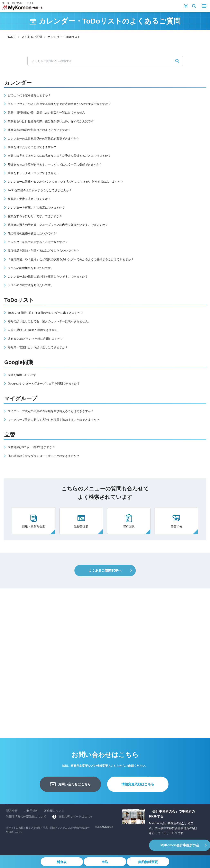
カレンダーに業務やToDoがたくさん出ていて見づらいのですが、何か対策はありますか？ (66, 182)
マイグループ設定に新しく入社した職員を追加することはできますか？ (54, 420)
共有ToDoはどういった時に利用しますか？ (35, 339)
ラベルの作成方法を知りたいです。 (31, 285)
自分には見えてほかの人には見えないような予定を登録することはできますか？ (59, 156)
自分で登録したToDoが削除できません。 (34, 330)
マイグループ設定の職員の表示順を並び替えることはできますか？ (51, 411)
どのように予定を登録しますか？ (29, 95)
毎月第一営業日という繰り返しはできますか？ (38, 347)
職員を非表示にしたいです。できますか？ (35, 216)
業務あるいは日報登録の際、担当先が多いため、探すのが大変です (51, 121)
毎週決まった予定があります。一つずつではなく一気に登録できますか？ (55, 164)
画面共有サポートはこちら (76, 816)
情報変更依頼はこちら (138, 784)
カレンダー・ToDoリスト (64, 37)
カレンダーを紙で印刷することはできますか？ (38, 242)
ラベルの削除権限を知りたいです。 (31, 268)
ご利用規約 (31, 811)
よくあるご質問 (32, 37)
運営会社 (12, 811)
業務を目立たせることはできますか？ (32, 147)
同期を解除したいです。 (24, 375)
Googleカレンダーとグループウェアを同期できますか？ (44, 383)
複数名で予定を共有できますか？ (29, 199)
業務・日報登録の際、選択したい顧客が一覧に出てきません (46, 112)
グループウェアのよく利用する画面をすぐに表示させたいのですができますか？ (59, 104)
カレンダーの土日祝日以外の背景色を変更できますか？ (44, 138)
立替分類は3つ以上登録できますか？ (31, 447)
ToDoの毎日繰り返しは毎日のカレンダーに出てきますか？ (45, 313)
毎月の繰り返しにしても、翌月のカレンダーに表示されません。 (49, 321)
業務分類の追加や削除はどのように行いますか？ (39, 130)
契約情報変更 (148, 862)
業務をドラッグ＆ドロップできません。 (34, 173)
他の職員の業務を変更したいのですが (32, 233)
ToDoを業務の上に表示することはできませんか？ (40, 190)
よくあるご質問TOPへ (105, 571)
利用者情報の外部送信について (26, 816)
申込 (105, 862)
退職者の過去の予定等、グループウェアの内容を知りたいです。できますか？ (58, 225)
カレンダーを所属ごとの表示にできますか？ (36, 208)
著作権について (54, 811)
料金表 (61, 862)
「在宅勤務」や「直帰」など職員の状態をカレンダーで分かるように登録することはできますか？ (71, 259)
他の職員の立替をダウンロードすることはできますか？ (44, 456)
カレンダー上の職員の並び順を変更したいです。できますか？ (48, 277)
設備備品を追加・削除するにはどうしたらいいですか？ (44, 251)
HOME (11, 37)
